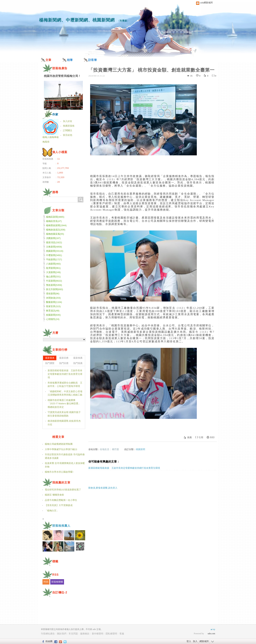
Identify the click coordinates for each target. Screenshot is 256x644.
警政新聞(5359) (54, 285)
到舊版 (123, 21)
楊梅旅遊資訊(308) (56, 230)
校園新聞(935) (53, 315)
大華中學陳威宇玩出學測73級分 (61, 449)
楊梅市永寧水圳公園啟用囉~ (59, 472)
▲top (213, 629)
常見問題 (73, 634)
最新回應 (64, 358)
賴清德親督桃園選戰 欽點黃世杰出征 (64, 423)
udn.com (211, 634)
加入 (195, 641)
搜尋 (81, 200)
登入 (189, 641)
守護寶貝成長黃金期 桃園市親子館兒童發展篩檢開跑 (64, 414)
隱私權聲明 (111, 634)
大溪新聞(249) (53, 272)
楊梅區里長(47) (54, 221)
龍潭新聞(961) (53, 268)
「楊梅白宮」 (52, 511)
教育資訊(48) (53, 311)
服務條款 (85, 634)
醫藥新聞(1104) (54, 302)
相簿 (70, 60)
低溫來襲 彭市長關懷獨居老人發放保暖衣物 (65, 465)
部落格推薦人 (61, 526)
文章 (48, 60)
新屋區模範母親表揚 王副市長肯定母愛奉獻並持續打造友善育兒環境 (124, 468)
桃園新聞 (140, 449)
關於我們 (62, 634)
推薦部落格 (69, 126)
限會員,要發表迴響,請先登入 (103, 488)
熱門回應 (64, 363)
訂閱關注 (68, 130)
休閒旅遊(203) (53, 298)
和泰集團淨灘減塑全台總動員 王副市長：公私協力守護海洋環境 (65, 385)
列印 (212, 437)
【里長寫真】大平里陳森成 (59, 505)
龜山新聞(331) (53, 277)
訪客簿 (92, 60)
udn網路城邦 (207, 3)
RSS (46, 582)
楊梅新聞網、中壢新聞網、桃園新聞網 (77, 20)
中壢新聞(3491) (54, 255)
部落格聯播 (57, 582)
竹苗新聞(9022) (54, 281)
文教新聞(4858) (54, 247)
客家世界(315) (53, 306)
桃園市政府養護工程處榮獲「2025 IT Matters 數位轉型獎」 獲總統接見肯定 (64, 404)
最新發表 (50, 358)
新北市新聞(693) (54, 289)
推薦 (190, 437)
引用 (201, 437)
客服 (122, 634)
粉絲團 (49, 641)
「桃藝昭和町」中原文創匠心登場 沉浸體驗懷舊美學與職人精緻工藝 (65, 393)
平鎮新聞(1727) (54, 259)
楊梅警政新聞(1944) (56, 225)
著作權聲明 (98, 634)
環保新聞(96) (53, 294)
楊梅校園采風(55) (55, 234)
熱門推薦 (78, 363)
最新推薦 (78, 358)
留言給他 (68, 135)
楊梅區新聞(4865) (55, 217)
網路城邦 (204, 641)
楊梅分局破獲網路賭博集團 (59, 444)
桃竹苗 (115, 449)
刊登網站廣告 (48, 634)
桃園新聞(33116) (55, 251)
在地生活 (105, 449)
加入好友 (68, 121)
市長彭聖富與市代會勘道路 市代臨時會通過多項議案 (65, 456)
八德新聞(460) (53, 264)
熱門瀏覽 (50, 363)
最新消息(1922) (54, 242)
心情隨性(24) (53, 319)
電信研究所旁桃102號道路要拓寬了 (63, 490)
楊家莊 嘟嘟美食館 (54, 495)
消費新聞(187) (53, 238)
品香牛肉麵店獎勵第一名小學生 (61, 500)
